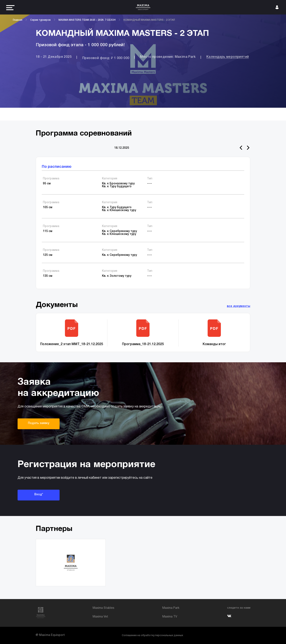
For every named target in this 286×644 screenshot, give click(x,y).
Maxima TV (170, 617)
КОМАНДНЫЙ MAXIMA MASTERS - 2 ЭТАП (149, 20)
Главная (18, 20)
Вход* (39, 495)
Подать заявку (39, 423)
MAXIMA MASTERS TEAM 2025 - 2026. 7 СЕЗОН (87, 20)
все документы (239, 306)
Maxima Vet (100, 617)
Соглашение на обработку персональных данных (152, 635)
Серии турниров (40, 20)
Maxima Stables (104, 608)
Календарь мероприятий (228, 57)
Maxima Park (171, 608)
